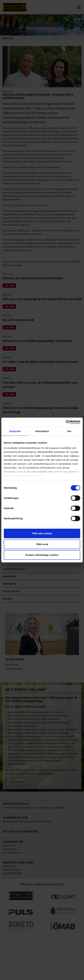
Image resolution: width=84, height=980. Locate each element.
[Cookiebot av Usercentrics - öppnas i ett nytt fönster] (66, 422)
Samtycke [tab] (15, 431)
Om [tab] (69, 431)
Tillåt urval (42, 544)
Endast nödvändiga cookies (42, 555)
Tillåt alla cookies (42, 533)
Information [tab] (42, 431)
